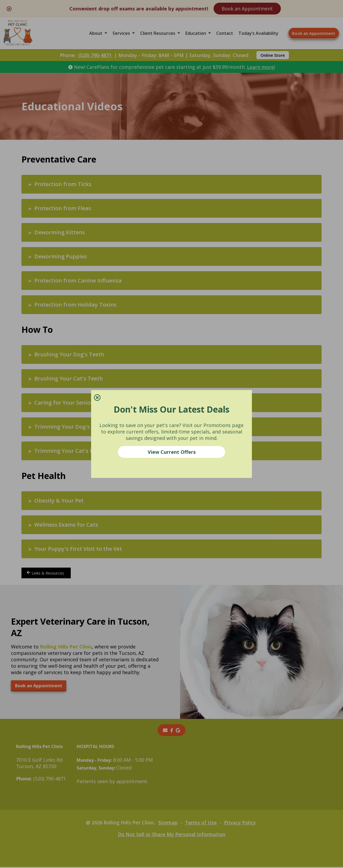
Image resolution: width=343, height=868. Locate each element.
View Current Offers (172, 452)
